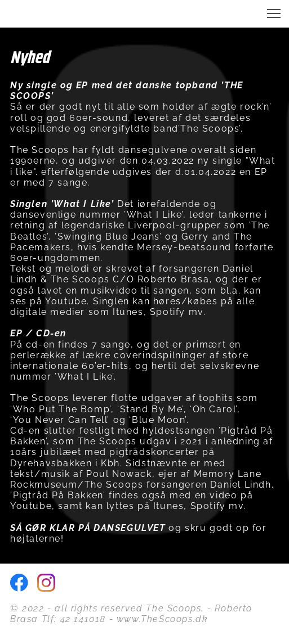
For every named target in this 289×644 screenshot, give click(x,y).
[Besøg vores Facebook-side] (19, 583)
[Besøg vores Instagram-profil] (46, 583)
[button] (274, 13)
